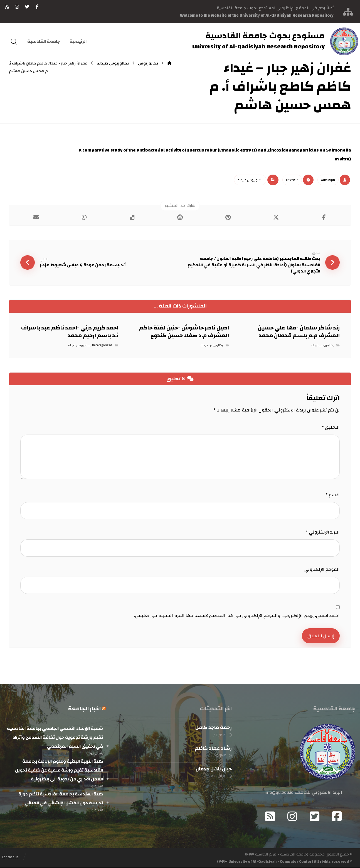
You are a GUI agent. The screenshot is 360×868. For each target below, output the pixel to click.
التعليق (331, 428)
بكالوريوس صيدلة (250, 180)
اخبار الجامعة (84, 709)
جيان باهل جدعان (214, 769)
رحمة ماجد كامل (214, 728)
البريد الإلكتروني (323, 532)
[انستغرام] (17, 7)
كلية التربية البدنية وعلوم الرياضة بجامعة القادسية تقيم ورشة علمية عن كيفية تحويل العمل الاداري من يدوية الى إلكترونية (59, 770)
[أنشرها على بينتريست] (228, 217)
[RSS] (7, 7)
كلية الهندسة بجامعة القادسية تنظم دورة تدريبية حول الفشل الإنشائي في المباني (61, 799)
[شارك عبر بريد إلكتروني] (36, 217)
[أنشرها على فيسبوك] (324, 217)
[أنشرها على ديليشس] (132, 217)
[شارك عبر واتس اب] (84, 217)
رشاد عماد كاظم (213, 748)
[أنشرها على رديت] (180, 217)
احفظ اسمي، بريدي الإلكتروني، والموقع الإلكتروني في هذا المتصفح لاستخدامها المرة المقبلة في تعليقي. (237, 616)
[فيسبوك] (37, 7)
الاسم (333, 495)
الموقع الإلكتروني (322, 570)
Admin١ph (328, 180)
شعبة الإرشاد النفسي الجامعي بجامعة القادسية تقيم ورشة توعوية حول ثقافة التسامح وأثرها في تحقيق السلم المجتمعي (55, 738)
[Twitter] (315, 817)
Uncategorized (102, 345)
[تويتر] (27, 7)
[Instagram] (292, 817)
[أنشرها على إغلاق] (276, 217)
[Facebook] (337, 817)
